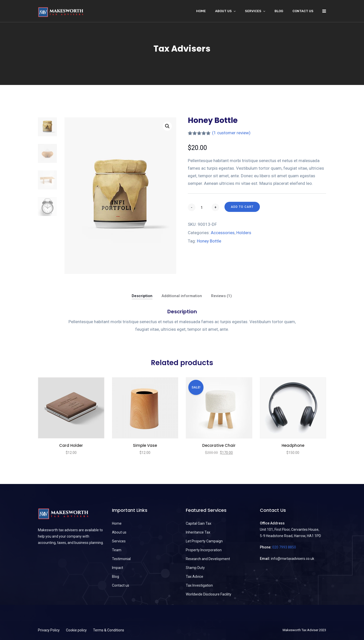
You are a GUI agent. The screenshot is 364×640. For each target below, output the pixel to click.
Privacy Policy (49, 630)
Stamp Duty (195, 568)
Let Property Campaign (204, 541)
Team (117, 550)
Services (253, 11)
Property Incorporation (204, 550)
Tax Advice (195, 577)
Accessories (223, 233)
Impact (118, 568)
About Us (223, 11)
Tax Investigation (199, 585)
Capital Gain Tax (199, 523)
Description (142, 296)
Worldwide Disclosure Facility (209, 594)
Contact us (303, 11)
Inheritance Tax (198, 532)
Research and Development (208, 559)
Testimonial (121, 559)
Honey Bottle (209, 241)
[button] (167, 126)
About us (119, 532)
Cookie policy (76, 630)
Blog (279, 11)
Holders (244, 233)
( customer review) (231, 133)
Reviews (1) (221, 296)
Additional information (182, 296)
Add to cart (242, 207)
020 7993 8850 (284, 547)
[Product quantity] (203, 208)
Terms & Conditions (109, 630)
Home (201, 11)
